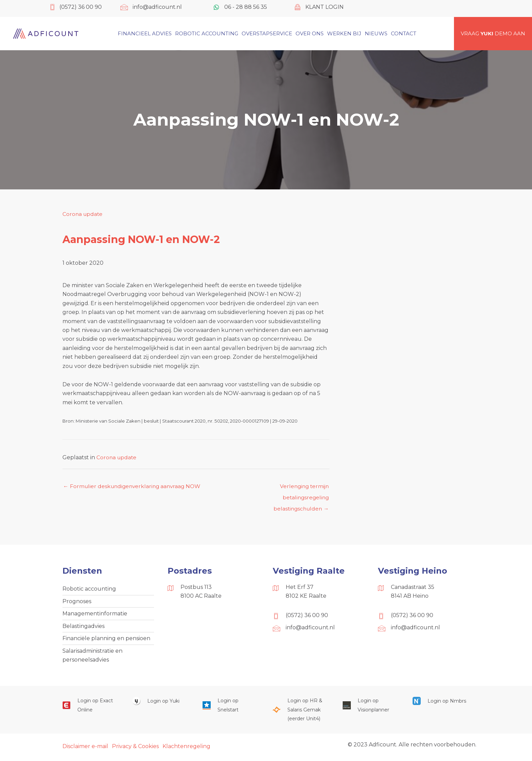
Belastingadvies (83, 627)
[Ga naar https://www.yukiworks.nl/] (160, 703)
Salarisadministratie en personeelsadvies (92, 657)
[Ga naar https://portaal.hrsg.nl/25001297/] (301, 712)
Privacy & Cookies (135, 749)
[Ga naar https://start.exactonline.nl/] (91, 708)
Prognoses (77, 602)
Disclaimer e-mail (85, 749)
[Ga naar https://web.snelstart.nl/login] (231, 708)
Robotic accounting (89, 589)
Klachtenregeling (186, 749)
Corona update (83, 214)
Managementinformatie (95, 615)
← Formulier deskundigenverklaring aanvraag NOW (134, 486)
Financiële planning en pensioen (106, 640)
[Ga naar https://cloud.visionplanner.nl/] (371, 708)
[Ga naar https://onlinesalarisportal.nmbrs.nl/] (441, 703)
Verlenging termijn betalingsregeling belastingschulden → (300, 488)
